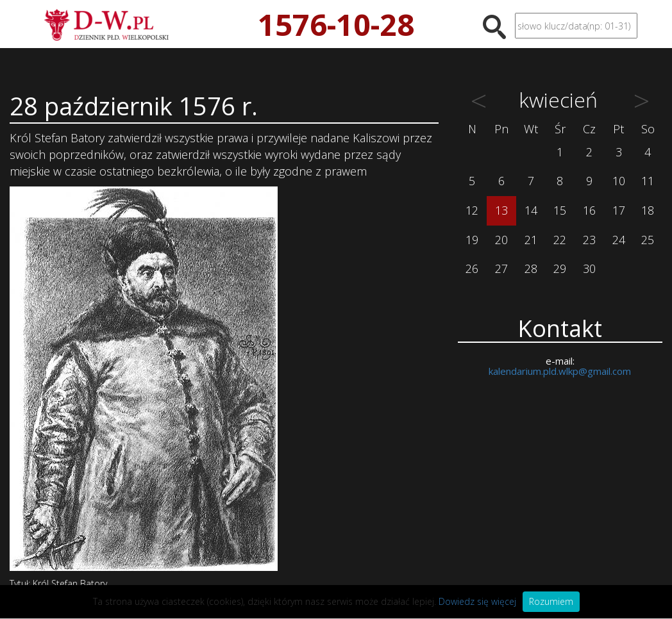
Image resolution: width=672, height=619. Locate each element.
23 (589, 240)
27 (501, 268)
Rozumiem (551, 601)
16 (589, 210)
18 (648, 210)
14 (531, 210)
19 (472, 240)
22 (560, 240)
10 (619, 181)
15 (560, 210)
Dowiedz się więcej (477, 601)
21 (531, 240)
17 (619, 210)
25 (648, 240)
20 (501, 240)
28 (531, 268)
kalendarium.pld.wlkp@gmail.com (560, 371)
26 (472, 268)
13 (501, 210)
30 (589, 268)
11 (648, 181)
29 (560, 268)
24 (619, 240)
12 (472, 210)
